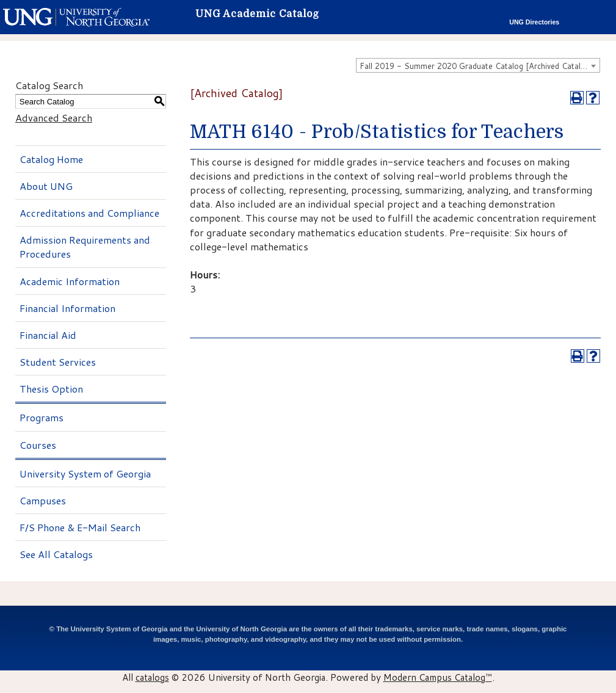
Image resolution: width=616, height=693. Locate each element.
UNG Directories (534, 22)
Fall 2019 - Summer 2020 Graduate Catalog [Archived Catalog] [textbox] (476, 66)
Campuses (43, 500)
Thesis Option (51, 389)
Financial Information (67, 308)
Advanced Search (54, 118)
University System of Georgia (85, 473)
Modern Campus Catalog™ (438, 677)
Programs (42, 417)
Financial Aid (48, 335)
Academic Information (70, 281)
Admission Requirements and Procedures (85, 247)
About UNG (46, 186)
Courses (38, 445)
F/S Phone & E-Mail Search (80, 527)
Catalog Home (51, 159)
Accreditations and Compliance (89, 213)
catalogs (152, 677)
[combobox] (478, 65)
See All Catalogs (56, 554)
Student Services (58, 362)
